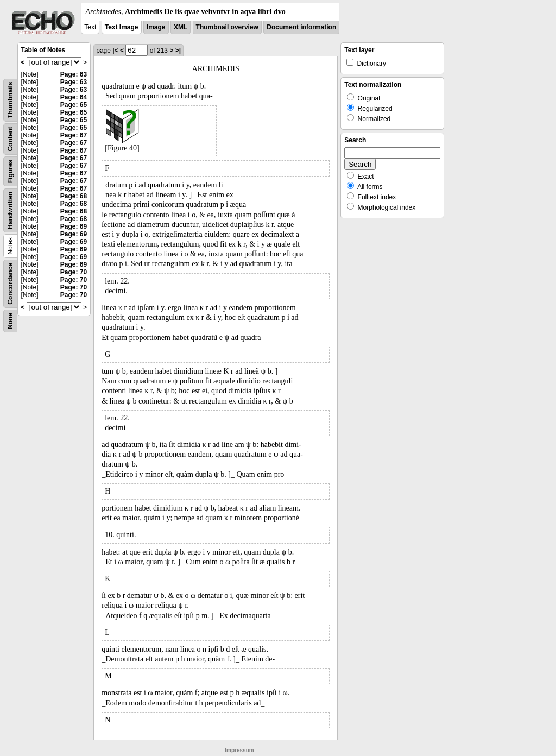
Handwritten (10, 210)
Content (10, 139)
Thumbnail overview (227, 27)
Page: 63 (74, 74)
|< (115, 51)
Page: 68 (74, 196)
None (10, 321)
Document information (301, 27)
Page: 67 (74, 135)
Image (156, 27)
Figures (10, 171)
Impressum (239, 750)
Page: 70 (74, 272)
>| (178, 51)
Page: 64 (74, 97)
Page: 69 (74, 226)
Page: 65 (74, 105)
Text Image (122, 27)
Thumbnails (10, 100)
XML (181, 27)
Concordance (10, 284)
